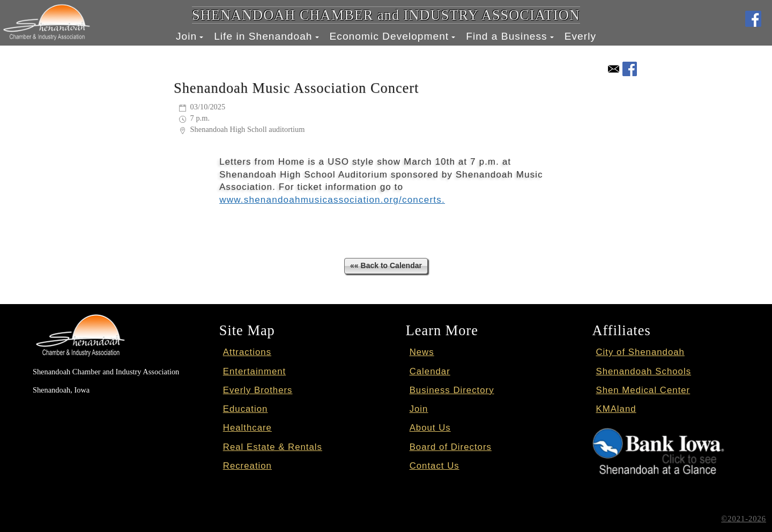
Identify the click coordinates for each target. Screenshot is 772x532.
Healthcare (247, 428)
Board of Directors (451, 446)
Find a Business (507, 36)
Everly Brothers (258, 390)
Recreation (247, 465)
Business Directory (452, 390)
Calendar (430, 371)
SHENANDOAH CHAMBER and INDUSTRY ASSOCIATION (386, 15)
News (422, 352)
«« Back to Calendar (386, 265)
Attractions (247, 352)
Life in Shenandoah (263, 36)
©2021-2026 (744, 519)
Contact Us (435, 465)
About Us (430, 428)
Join (186, 36)
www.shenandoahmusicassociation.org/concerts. (331, 200)
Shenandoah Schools (644, 371)
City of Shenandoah (640, 352)
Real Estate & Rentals (273, 446)
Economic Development (389, 36)
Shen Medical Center (643, 390)
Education (246, 409)
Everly (580, 36)
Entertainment (254, 371)
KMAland (616, 409)
